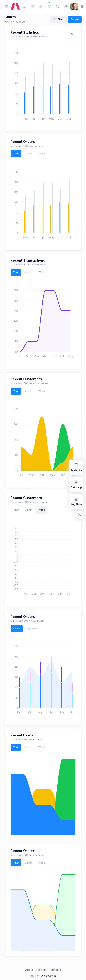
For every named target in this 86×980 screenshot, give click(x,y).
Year (16, 154)
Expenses (32, 629)
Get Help (76, 484)
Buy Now (76, 501)
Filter (58, 19)
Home (8, 22)
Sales (17, 629)
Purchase (55, 970)
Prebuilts (76, 467)
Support (41, 970)
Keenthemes (48, 976)
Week (42, 154)
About (29, 970)
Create (75, 19)
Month (28, 154)
